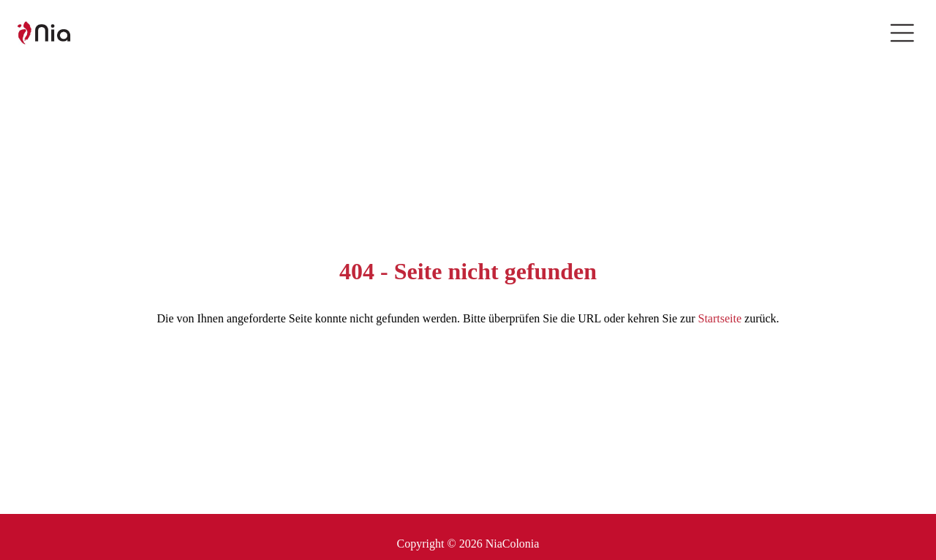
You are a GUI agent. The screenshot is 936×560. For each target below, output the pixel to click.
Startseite (720, 318)
